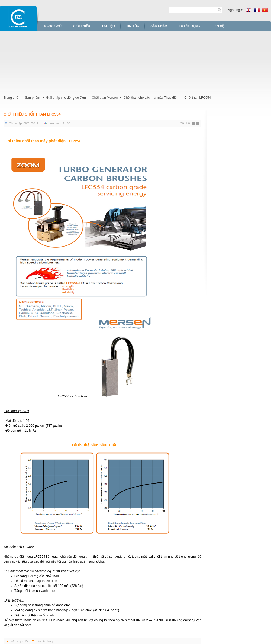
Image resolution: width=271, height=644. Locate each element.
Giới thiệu (81, 26)
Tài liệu (108, 26)
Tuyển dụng (190, 26)
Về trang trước (20, 641)
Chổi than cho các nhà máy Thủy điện (151, 98)
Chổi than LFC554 (198, 98)
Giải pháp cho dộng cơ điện (66, 98)
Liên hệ (218, 26)
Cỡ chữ (185, 123)
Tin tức (133, 26)
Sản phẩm (159, 26)
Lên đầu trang (45, 641)
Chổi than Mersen (105, 98)
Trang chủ (52, 26)
